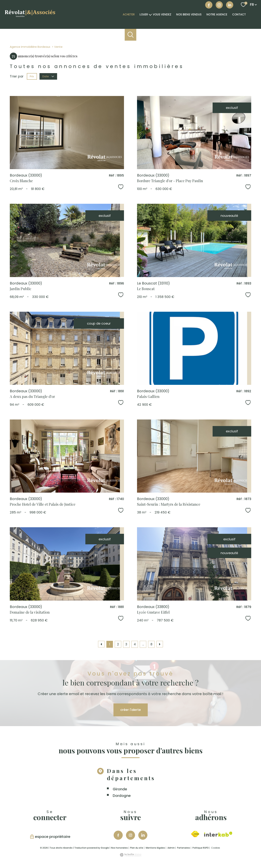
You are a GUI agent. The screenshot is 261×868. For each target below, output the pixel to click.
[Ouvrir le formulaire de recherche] (131, 35)
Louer (144, 14)
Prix (32, 76)
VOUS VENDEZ (162, 14)
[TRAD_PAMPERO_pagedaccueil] (30, 18)
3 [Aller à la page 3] (126, 644)
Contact (239, 14)
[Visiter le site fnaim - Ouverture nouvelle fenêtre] (195, 834)
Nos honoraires (119, 848)
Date (48, 76)
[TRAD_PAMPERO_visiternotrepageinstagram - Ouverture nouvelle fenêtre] (130, 835)
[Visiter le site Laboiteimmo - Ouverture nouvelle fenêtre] (130, 855)
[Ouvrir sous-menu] (150, 14)
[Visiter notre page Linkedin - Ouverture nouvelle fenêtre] (143, 835)
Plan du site (137, 848)
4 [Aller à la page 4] (135, 644)
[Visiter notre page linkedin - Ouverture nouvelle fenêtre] (230, 5)
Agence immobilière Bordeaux (30, 47)
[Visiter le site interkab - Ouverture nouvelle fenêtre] (218, 834)
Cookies (216, 848)
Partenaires (184, 848)
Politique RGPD (201, 848)
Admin (171, 848)
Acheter (129, 14)
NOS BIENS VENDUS (189, 14)
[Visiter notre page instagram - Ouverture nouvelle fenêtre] (219, 5)
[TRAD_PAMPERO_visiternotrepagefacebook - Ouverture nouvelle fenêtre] (209, 5)
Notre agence (217, 14)
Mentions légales (155, 848)
